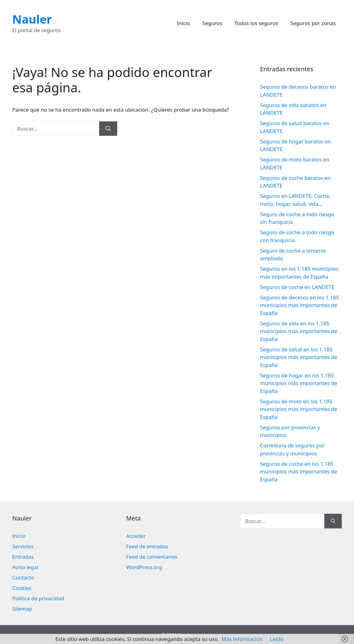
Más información (242, 639)
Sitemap (22, 609)
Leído (277, 639)
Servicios (23, 546)
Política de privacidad (38, 598)
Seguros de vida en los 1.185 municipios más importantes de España (299, 331)
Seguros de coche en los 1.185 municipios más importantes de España (299, 472)
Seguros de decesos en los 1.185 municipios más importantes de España (300, 305)
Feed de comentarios (152, 557)
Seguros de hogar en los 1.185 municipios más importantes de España (299, 383)
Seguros (212, 23)
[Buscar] (108, 129)
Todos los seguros (256, 23)
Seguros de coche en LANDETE (297, 287)
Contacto (23, 577)
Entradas (23, 557)
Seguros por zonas (313, 23)
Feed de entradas (147, 546)
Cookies (22, 588)
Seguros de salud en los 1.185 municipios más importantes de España (299, 357)
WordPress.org (144, 567)
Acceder (136, 536)
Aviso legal (25, 567)
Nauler (32, 19)
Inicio (184, 23)
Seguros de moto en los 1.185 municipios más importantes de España (299, 409)
